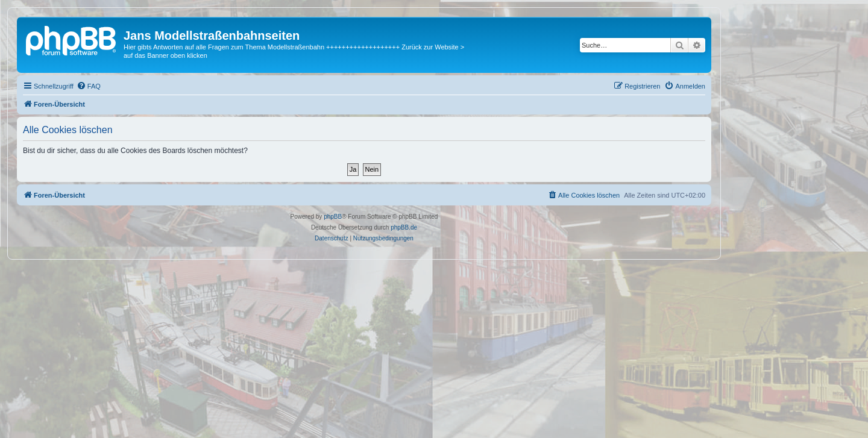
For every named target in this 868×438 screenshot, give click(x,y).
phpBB (333, 217)
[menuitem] (89, 86)
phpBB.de (404, 227)
